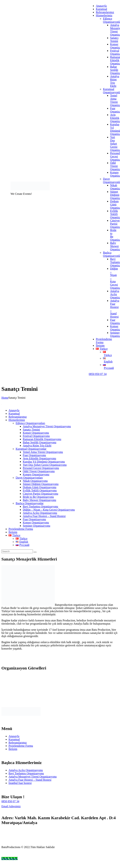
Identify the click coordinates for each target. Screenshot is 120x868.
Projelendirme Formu (21, 746)
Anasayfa (14, 736)
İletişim (13, 749)
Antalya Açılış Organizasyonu (26, 770)
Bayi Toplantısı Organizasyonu (26, 773)
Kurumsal (14, 739)
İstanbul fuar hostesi (20, 783)
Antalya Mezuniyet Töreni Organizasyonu (33, 777)
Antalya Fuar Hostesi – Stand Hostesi (30, 780)
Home (5, 398)
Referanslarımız (18, 743)
